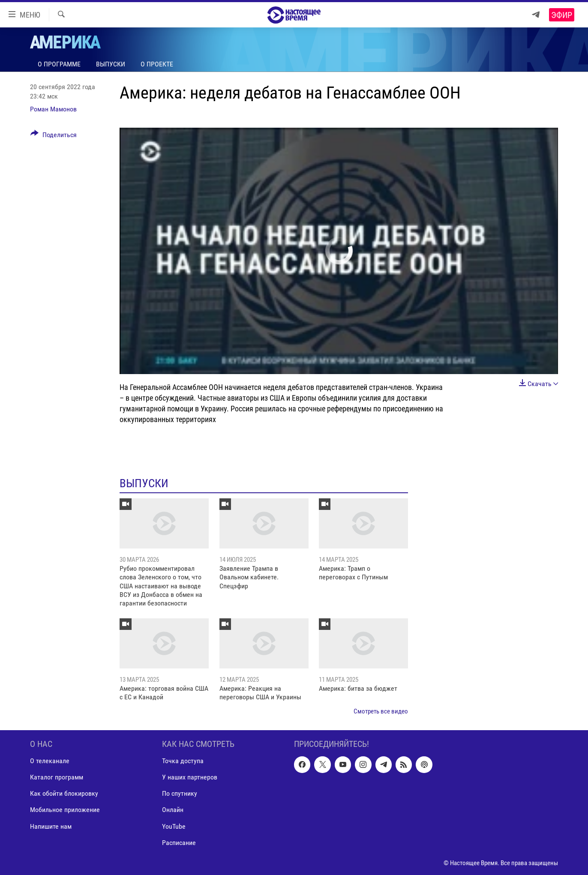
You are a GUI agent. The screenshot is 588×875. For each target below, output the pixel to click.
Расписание (179, 843)
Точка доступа (183, 761)
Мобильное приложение (65, 810)
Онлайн (173, 810)
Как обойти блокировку (64, 794)
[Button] (54, 136)
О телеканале (50, 761)
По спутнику (180, 794)
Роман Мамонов (53, 109)
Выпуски (111, 64)
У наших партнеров (190, 778)
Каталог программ (57, 778)
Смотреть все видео (381, 711)
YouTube (174, 826)
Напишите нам (51, 826)
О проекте (157, 64)
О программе (59, 64)
